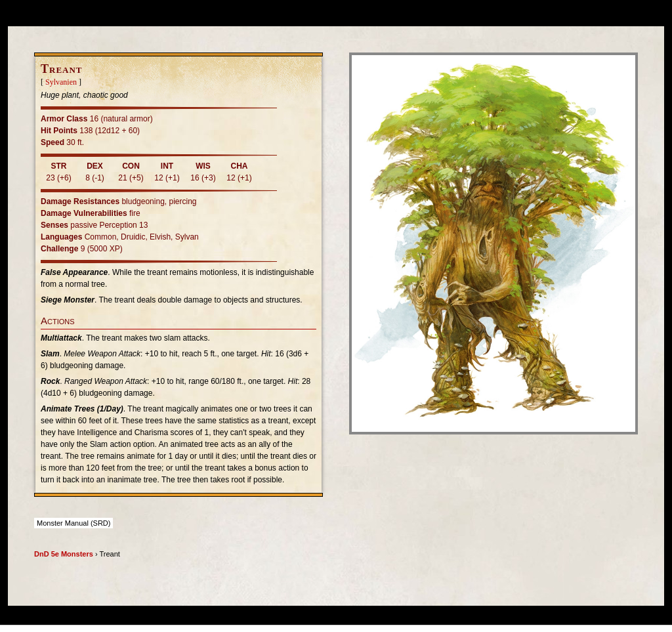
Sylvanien (61, 82)
